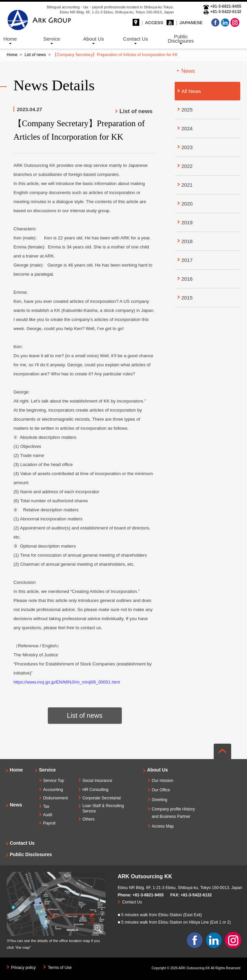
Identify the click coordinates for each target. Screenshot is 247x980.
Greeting (160, 800)
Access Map (163, 826)
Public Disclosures (181, 39)
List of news (35, 55)
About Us (94, 39)
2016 (187, 279)
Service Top (54, 781)
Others (89, 819)
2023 (187, 147)
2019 (187, 222)
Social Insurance (97, 781)
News (16, 805)
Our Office (161, 790)
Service (52, 39)
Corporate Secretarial (102, 798)
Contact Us (136, 39)
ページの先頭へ (222, 751)
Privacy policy (23, 968)
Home (10, 39)
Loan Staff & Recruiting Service (103, 809)
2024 (187, 128)
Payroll (49, 823)
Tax (46, 806)
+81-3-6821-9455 (148, 895)
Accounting (53, 790)
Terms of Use (60, 968)
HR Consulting (95, 790)
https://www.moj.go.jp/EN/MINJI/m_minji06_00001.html (67, 682)
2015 (187, 298)
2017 (187, 260)
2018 (187, 241)
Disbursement (56, 798)
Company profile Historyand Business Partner (173, 813)
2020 (187, 204)
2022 (187, 166)
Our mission (163, 781)
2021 (187, 185)
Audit (48, 815)
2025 (187, 110)
